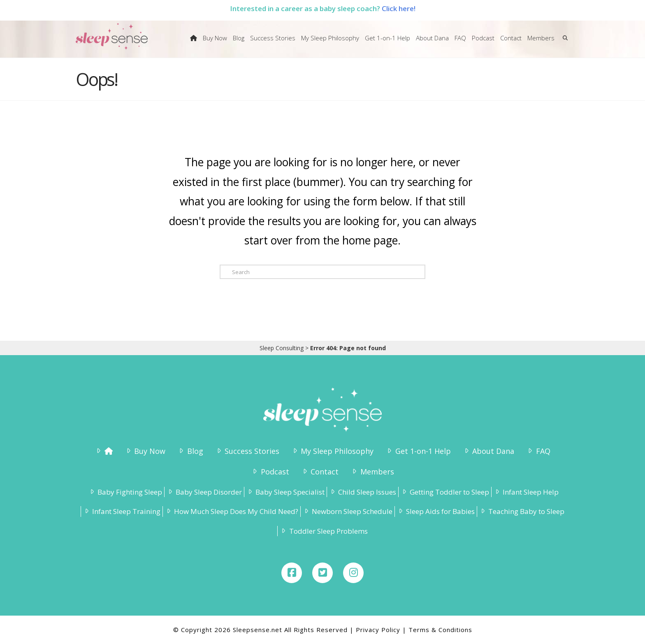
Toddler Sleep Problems (324, 531)
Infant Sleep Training (122, 511)
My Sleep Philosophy (332, 451)
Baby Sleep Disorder (204, 492)
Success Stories (247, 451)
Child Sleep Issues (363, 492)
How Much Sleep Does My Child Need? (232, 511)
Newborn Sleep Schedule (348, 511)
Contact (320, 472)
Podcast (270, 472)
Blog (190, 451)
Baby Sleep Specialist (285, 492)
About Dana (488, 451)
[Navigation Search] (563, 43)
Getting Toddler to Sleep (445, 492)
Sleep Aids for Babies (436, 511)
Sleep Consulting (282, 348)
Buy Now (145, 451)
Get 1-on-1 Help (418, 451)
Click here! (399, 8)
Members (372, 472)
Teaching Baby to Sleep (522, 511)
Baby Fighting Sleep (125, 492)
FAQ (538, 451)
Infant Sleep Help (526, 492)
